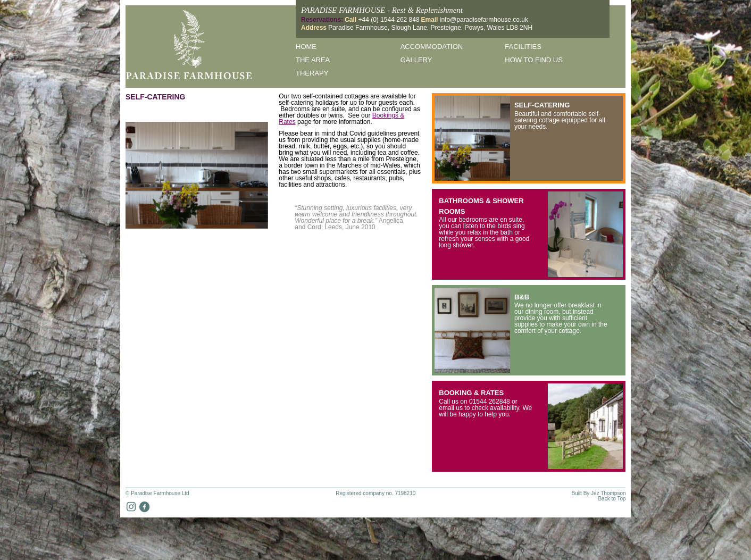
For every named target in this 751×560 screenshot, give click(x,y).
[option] (197, 175)
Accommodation (432, 47)
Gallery (416, 60)
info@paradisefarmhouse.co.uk (484, 20)
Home (306, 47)
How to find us (534, 60)
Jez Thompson (608, 493)
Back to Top (612, 499)
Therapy (312, 73)
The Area (313, 60)
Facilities (523, 47)
